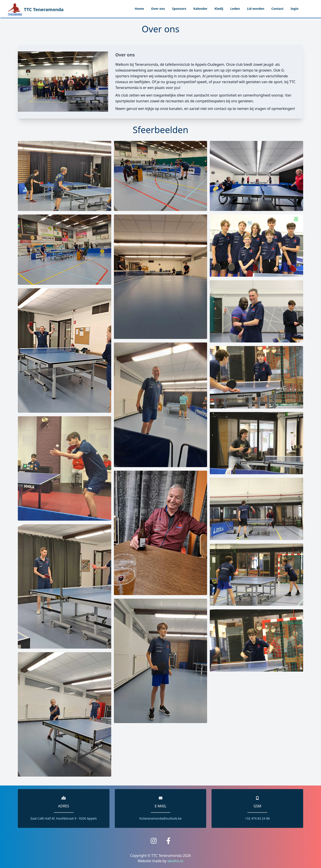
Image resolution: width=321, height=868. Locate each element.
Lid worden (256, 9)
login (295, 9)
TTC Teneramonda (36, 9)
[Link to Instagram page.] (154, 841)
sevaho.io (175, 861)
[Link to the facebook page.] (168, 841)
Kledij (219, 9)
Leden (235, 9)
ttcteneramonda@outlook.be (160, 818)
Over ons (158, 9)
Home (139, 9)
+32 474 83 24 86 (257, 818)
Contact (277, 9)
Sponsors (179, 9)
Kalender (200, 9)
